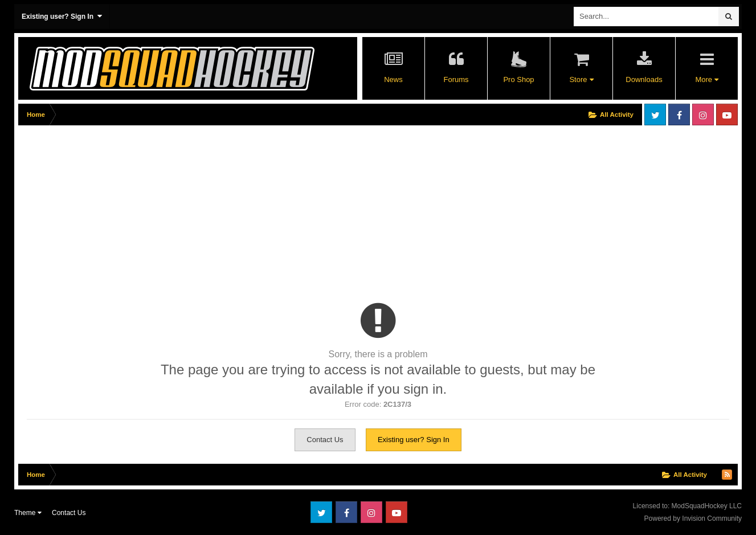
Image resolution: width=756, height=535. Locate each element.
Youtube (727, 115)
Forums (456, 79)
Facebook (679, 115)
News (393, 79)
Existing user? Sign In (62, 16)
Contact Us (325, 440)
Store (581, 79)
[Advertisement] (226, 209)
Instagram (703, 115)
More (706, 79)
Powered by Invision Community (693, 518)
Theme (28, 513)
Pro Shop (518, 79)
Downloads (644, 79)
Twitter (655, 115)
